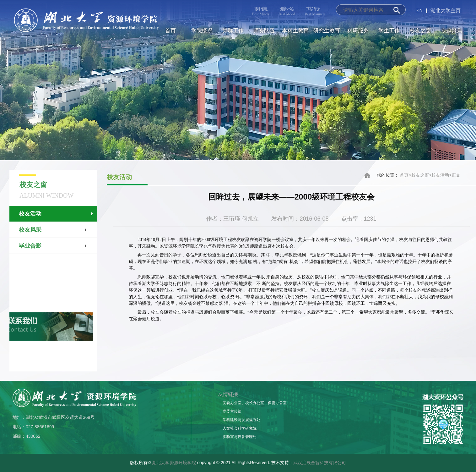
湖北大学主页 (446, 11)
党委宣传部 (232, 411)
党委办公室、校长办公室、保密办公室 (255, 403)
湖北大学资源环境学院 (174, 463)
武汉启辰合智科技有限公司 (320, 463)
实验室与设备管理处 (240, 437)
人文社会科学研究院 (240, 428)
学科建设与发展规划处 (241, 420)
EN (419, 11)
